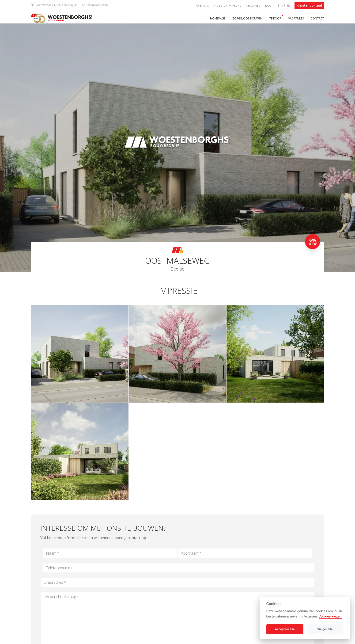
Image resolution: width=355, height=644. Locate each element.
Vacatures (296, 18)
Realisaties (253, 6)
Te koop (275, 18)
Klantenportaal (309, 5)
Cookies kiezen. (331, 616)
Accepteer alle (285, 629)
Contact (317, 18)
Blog (268, 6)
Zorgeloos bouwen (247, 18)
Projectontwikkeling (227, 6)
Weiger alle (325, 629)
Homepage (218, 18)
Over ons (202, 6)
